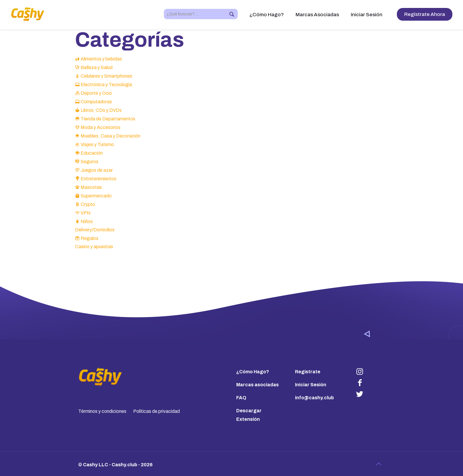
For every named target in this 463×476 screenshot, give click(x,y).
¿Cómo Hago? (253, 372)
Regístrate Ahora (425, 14)
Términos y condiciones (102, 411)
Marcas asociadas (257, 385)
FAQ (241, 398)
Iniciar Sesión (311, 385)
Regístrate (308, 372)
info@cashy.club (314, 398)
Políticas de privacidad (156, 411)
